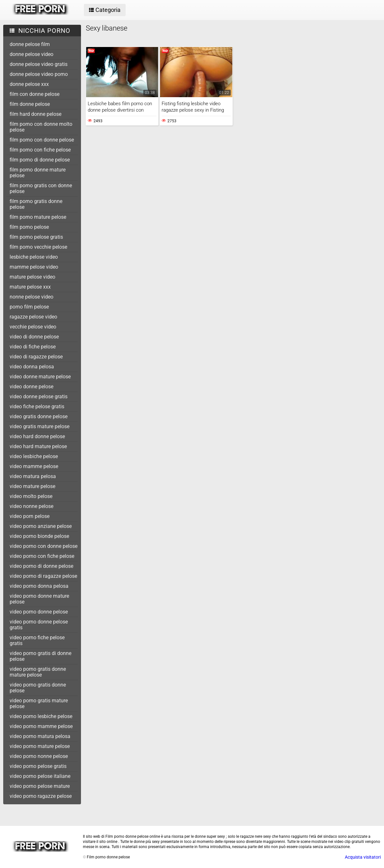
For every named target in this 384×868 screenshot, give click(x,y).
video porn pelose (30, 516)
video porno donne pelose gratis (39, 625)
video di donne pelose (34, 337)
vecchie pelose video (33, 327)
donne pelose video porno (39, 74)
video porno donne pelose (39, 612)
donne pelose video (31, 54)
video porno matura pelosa (40, 736)
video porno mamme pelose (41, 726)
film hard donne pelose (36, 114)
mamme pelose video (34, 267)
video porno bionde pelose (39, 536)
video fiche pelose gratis (37, 406)
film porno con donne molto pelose (41, 127)
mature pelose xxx (30, 287)
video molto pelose (31, 496)
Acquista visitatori (363, 857)
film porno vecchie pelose (38, 247)
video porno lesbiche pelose (41, 716)
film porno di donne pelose (40, 160)
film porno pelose (29, 227)
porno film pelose (29, 307)
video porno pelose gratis (38, 766)
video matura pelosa (33, 476)
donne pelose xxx (29, 84)
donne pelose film (30, 44)
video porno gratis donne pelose (38, 688)
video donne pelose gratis (39, 397)
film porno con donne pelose (42, 140)
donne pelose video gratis (39, 64)
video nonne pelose (31, 506)
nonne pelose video (31, 297)
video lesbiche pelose (34, 456)
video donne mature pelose (40, 377)
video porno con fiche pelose (42, 556)
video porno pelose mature (40, 786)
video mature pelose (32, 486)
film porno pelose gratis (36, 237)
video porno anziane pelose (41, 526)
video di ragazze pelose (36, 357)
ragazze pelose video (33, 317)
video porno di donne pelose (41, 566)
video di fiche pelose (33, 347)
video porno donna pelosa (39, 586)
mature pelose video (32, 277)
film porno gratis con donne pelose (41, 188)
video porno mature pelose (40, 746)
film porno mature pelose (38, 217)
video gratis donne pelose (39, 416)
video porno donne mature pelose (39, 599)
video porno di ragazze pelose (43, 576)
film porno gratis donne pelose (36, 204)
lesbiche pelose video (34, 257)
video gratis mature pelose (40, 426)
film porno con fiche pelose (40, 150)
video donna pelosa (32, 367)
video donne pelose (31, 387)
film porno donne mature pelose (38, 173)
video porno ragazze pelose (41, 796)
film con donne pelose (35, 94)
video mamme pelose (34, 466)
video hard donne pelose (37, 436)
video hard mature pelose (38, 446)
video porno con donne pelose (44, 546)
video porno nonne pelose (39, 756)
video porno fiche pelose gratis (37, 640)
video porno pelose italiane (40, 776)
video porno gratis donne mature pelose (38, 672)
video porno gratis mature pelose (39, 703)
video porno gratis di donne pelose (40, 656)
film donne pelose (30, 104)
